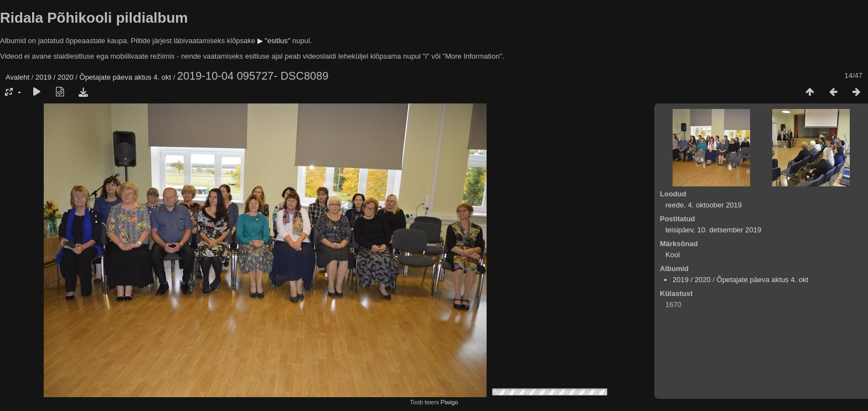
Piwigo (449, 402)
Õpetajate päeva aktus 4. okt (126, 77)
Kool (673, 255)
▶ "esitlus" (274, 41)
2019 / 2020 (55, 77)
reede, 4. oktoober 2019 (704, 205)
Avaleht (17, 77)
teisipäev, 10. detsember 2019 (713, 230)
